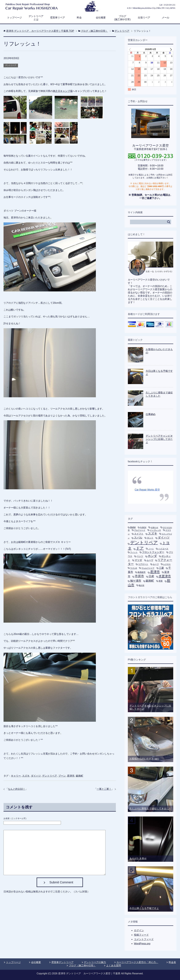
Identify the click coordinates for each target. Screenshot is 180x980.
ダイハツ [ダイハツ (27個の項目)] (164, 538)
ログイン (139, 930)
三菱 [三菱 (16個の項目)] (161, 568)
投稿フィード (141, 935)
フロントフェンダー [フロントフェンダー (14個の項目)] (153, 552)
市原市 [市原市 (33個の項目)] (139, 576)
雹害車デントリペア (62, 962)
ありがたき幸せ (138, 858)
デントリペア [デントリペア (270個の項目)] (144, 542)
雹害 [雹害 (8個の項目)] (161, 581)
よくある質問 (114, 966)
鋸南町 (80, 776)
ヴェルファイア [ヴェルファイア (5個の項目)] (148, 568)
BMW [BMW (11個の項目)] (133, 527)
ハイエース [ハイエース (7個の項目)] (163, 549)
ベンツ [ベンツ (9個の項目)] (140, 556)
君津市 (71, 776)
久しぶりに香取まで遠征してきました (150, 809)
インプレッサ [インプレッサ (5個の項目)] (155, 530)
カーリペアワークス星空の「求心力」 (137, 962)
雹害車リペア (58, 18)
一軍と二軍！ (104, 789)
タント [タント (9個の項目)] (150, 538)
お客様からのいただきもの (144, 759)
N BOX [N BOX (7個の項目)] (143, 527)
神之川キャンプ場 (63, 91)
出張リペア (144, 18)
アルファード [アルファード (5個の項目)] (140, 530)
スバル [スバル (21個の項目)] (138, 538)
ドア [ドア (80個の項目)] (140, 548)
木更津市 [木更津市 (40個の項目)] (165, 576)
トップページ (14, 18)
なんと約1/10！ (17, 789)
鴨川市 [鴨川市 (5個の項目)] (142, 585)
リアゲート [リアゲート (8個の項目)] (143, 564)
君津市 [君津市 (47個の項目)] (155, 572)
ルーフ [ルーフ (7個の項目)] (156, 564)
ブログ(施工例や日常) (122, 18)
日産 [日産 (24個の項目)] (151, 576)
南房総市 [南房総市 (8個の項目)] (142, 572)
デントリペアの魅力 (95, 962)
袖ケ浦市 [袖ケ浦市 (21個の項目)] (136, 581)
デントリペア (11, 65)
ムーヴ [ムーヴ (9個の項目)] (150, 560)
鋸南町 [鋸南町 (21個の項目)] (150, 581)
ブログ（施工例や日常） (82, 966)
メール (166, 18)
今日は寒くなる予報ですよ (144, 908)
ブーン (62, 776)
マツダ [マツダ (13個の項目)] (138, 560)
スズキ (26, 776)
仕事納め (151, 414)
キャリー (16, 776)
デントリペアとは (36, 18)
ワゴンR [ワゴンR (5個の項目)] (134, 568)
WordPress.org (142, 944)
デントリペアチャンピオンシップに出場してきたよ (159, 439)
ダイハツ (36, 776)
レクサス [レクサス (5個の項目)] (167, 564)
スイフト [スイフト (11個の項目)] (139, 534)
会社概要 (101, 18)
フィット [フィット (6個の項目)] (134, 552)
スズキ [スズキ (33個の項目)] (153, 533)
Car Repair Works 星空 (147, 490)
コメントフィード (144, 939)
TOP (40, 31)
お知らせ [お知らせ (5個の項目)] (154, 528)
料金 (79, 18)
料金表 (172, 962)
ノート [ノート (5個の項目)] (151, 549)
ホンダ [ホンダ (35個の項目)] (152, 556)
